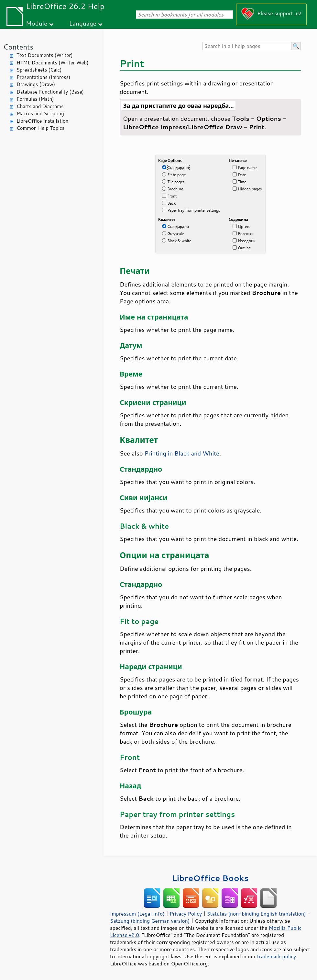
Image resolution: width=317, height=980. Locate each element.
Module (37, 23)
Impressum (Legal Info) (137, 914)
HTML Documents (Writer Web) (53, 63)
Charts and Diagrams (40, 106)
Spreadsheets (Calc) (39, 70)
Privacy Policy (186, 914)
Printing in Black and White (182, 453)
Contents (18, 47)
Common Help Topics (40, 128)
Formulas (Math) (35, 99)
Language (83, 23)
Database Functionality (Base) (50, 92)
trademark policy (277, 956)
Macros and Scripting (40, 113)
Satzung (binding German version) (150, 921)
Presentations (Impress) (43, 77)
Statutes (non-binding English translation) (256, 914)
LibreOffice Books (210, 878)
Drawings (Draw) (36, 84)
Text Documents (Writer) (45, 55)
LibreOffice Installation (42, 121)
